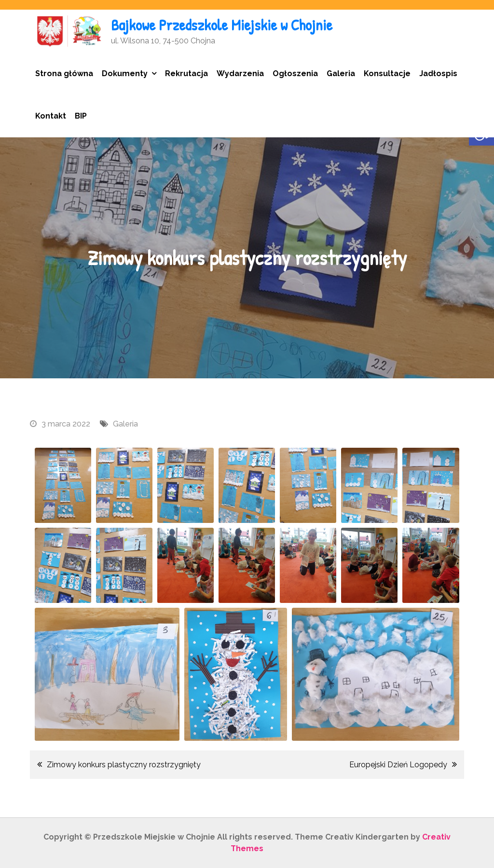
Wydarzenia (240, 73)
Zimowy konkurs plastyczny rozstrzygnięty (124, 765)
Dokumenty (125, 73)
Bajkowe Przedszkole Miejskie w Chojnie (222, 25)
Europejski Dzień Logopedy (398, 765)
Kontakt (51, 116)
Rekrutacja (186, 73)
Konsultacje (387, 73)
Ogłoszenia (295, 73)
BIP (81, 116)
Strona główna (64, 73)
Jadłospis (438, 73)
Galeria (341, 73)
